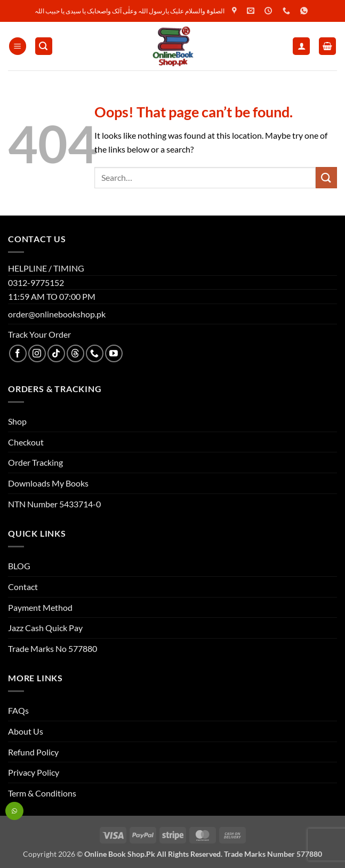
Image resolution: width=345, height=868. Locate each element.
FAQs (18, 710)
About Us (26, 731)
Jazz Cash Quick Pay (45, 628)
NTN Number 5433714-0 (54, 504)
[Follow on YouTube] (114, 353)
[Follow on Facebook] (18, 353)
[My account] (301, 46)
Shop (17, 421)
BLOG (19, 566)
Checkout (26, 442)
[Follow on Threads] (75, 353)
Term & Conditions (42, 793)
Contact (23, 587)
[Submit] (326, 177)
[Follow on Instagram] (37, 353)
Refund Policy (33, 752)
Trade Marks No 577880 (53, 648)
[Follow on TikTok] (56, 353)
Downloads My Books (48, 483)
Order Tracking (35, 462)
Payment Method (40, 607)
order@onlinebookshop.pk (57, 314)
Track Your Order (39, 334)
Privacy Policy (34, 772)
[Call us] (95, 353)
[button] (18, 46)
